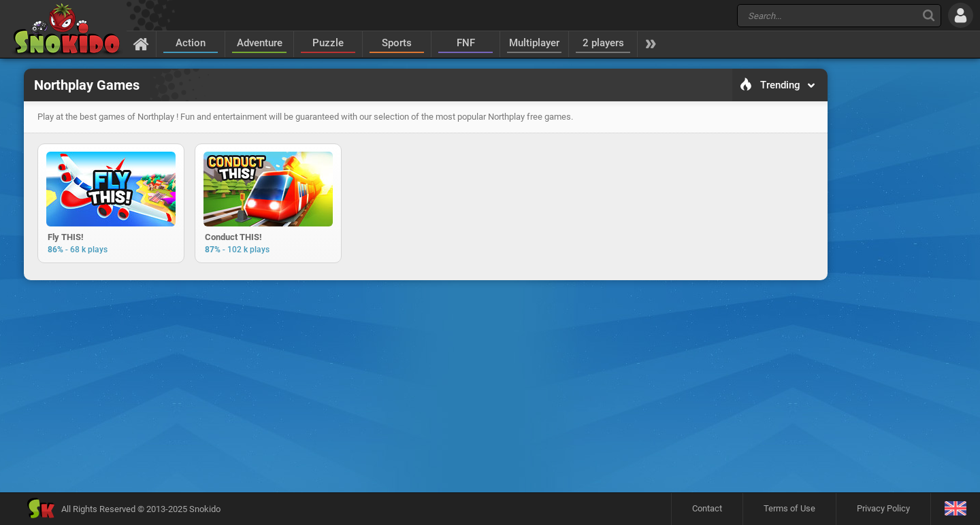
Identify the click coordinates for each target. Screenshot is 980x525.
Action (191, 43)
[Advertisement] (425, 329)
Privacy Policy (883, 508)
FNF (466, 43)
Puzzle (328, 43)
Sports (397, 43)
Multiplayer (534, 43)
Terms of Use (789, 508)
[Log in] (961, 15)
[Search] (929, 15)
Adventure (260, 43)
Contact (707, 508)
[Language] (955, 509)
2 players (603, 43)
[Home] (141, 44)
